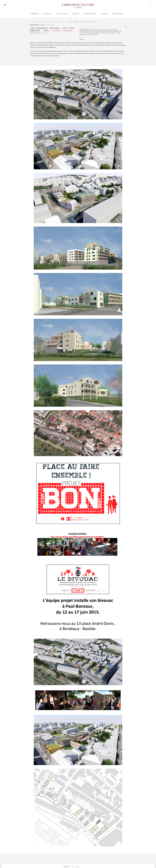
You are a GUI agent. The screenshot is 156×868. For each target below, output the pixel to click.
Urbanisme (35, 14)
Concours (76, 14)
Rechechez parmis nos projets (151, 5)
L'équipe (104, 14)
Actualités (48, 14)
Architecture (47, 22)
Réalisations (62, 14)
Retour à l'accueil (35, 22)
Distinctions (118, 14)
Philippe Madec (90, 14)
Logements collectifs (61, 22)
